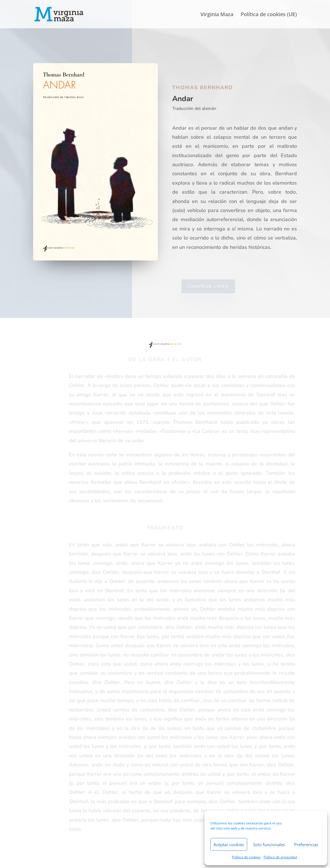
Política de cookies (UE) (269, 15)
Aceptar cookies (229, 845)
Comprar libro (211, 286)
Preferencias (306, 845)
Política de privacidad (280, 857)
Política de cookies (246, 857)
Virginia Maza (217, 15)
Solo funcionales (269, 845)
